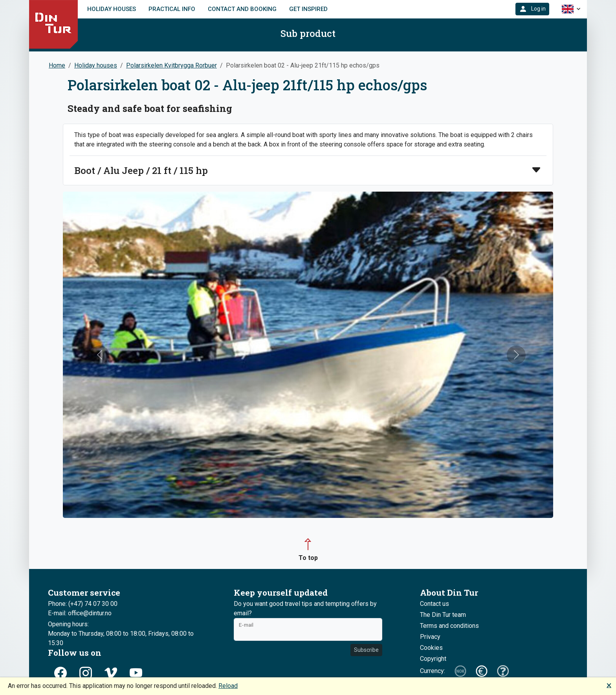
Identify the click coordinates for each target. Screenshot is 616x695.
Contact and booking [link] (242, 9)
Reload (228, 686)
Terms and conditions (449, 626)
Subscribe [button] (366, 650)
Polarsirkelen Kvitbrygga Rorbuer (171, 65)
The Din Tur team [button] (443, 615)
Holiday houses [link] (112, 9)
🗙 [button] (609, 685)
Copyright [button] (433, 659)
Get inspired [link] (308, 9)
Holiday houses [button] (96, 65)
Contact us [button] (434, 604)
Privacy (430, 637)
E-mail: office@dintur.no (80, 613)
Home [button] (57, 65)
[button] (532, 9)
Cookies (431, 648)
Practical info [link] (172, 9)
